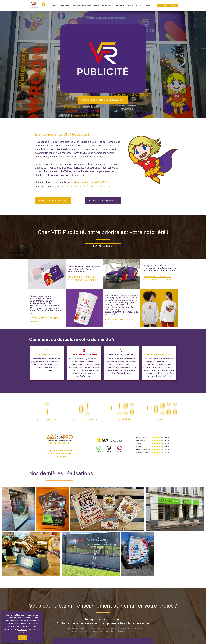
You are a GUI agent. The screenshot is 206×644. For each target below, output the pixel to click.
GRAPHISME (93, 5)
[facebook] (43, 4)
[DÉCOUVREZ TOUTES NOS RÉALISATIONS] (103, 100)
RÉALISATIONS (135, 5)
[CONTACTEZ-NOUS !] (103, 246)
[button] (53, 201)
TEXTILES (121, 5)
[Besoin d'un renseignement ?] (103, 201)
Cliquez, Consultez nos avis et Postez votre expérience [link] (59, 453)
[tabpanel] (78, 160)
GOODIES (107, 5)
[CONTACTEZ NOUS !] (168, 5)
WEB (148, 5)
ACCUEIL (52, 5)
